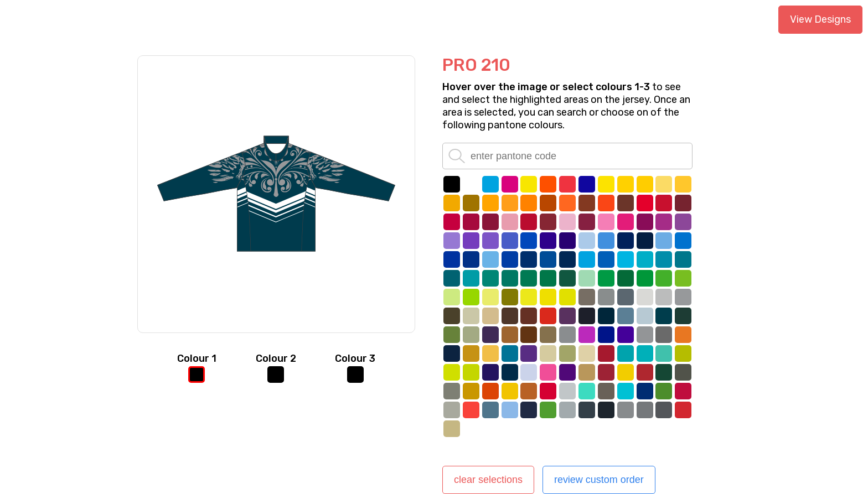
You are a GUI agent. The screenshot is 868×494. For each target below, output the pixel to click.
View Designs (820, 19)
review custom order (599, 480)
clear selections (488, 480)
